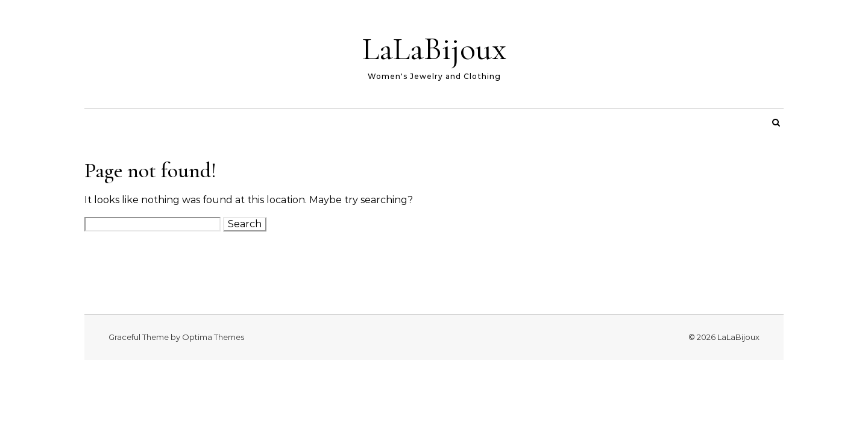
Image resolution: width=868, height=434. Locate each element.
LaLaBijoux (434, 49)
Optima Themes (213, 337)
